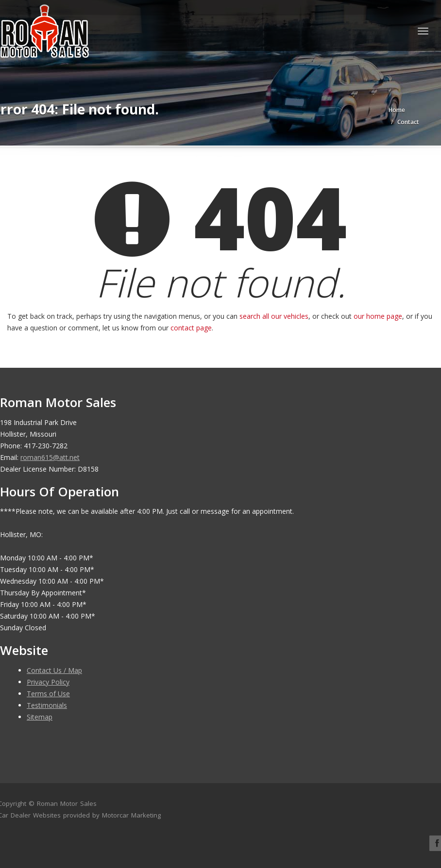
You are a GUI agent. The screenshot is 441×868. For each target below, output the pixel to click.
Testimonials (47, 705)
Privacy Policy (48, 682)
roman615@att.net (50, 457)
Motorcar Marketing (131, 815)
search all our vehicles (274, 316)
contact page (191, 328)
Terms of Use (48, 694)
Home (397, 110)
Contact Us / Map (54, 670)
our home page (378, 316)
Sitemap (40, 717)
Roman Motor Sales (67, 803)
